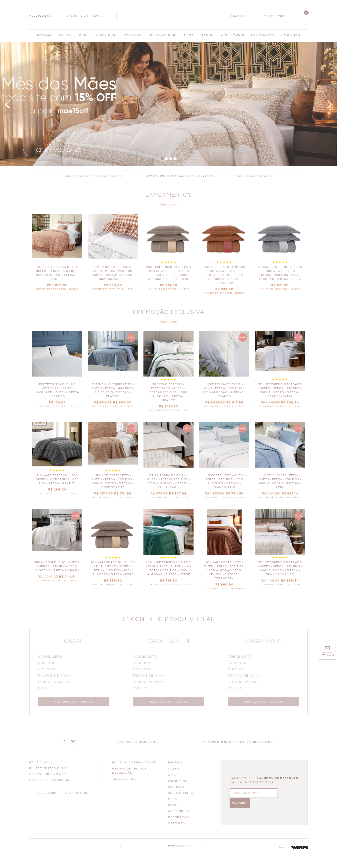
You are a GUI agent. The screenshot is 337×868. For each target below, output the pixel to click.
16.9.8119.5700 (273, 16)
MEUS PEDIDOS (40, 16)
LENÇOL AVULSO (54, 683)
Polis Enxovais (169, 14)
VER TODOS (168, 205)
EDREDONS (49, 664)
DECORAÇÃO (179, 819)
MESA (173, 801)
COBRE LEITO (51, 657)
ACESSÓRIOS (178, 813)
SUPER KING (178, 782)
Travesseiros (124, 781)
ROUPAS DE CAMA (55, 676)
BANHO (174, 807)
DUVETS (46, 689)
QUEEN (174, 770)
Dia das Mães (168, 104)
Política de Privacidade (134, 764)
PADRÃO (175, 764)
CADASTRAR (285, 794)
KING (172, 776)
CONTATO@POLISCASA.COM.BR (138, 744)
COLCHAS (47, 670)
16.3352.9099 (237, 16)
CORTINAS (176, 825)
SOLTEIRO (176, 789)
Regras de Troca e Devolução (129, 772)
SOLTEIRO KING (181, 795)
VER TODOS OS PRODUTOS (74, 703)
